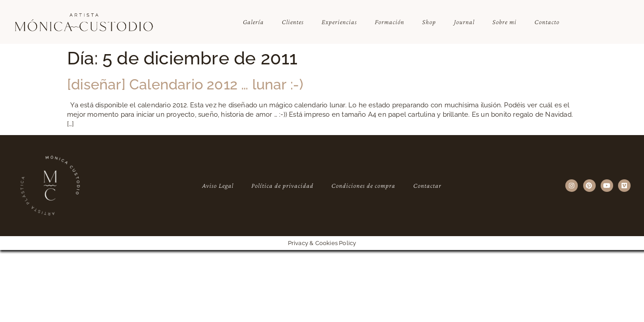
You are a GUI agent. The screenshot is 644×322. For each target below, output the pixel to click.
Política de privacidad (282, 186)
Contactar (427, 186)
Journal (464, 22)
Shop (429, 22)
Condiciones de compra (363, 186)
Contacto (547, 22)
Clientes (293, 22)
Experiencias (339, 22)
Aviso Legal (218, 186)
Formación (390, 22)
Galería (253, 22)
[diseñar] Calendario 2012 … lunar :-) (185, 84)
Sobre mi (504, 22)
